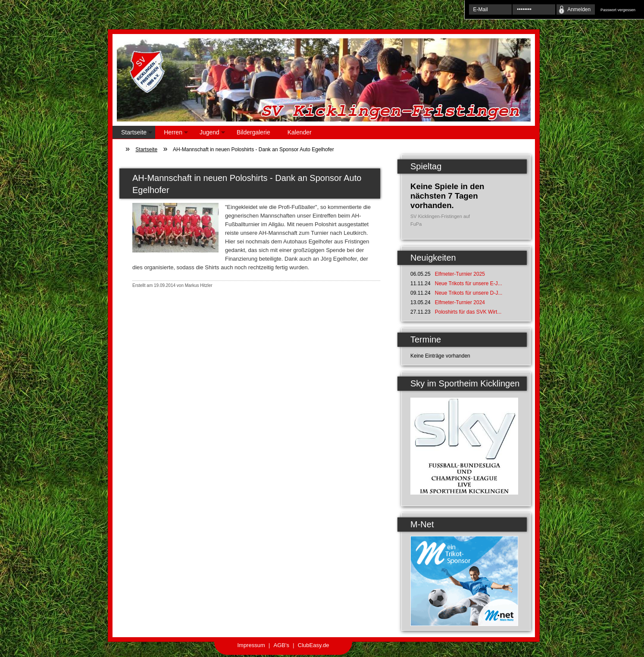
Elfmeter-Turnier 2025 (460, 274)
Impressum (251, 645)
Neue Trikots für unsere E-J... (469, 283)
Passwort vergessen (618, 10)
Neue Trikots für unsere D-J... (469, 293)
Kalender (300, 132)
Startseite (132, 134)
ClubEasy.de (314, 645)
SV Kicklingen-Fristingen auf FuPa (440, 220)
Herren (172, 134)
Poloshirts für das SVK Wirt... (468, 312)
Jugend (208, 134)
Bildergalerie (253, 132)
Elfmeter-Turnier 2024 (460, 302)
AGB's (281, 645)
